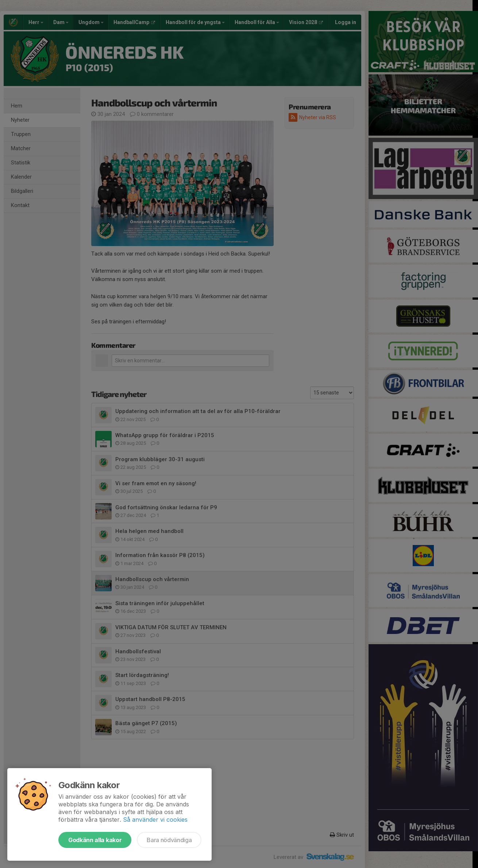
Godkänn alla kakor (95, 840)
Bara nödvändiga (169, 840)
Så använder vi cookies (155, 820)
